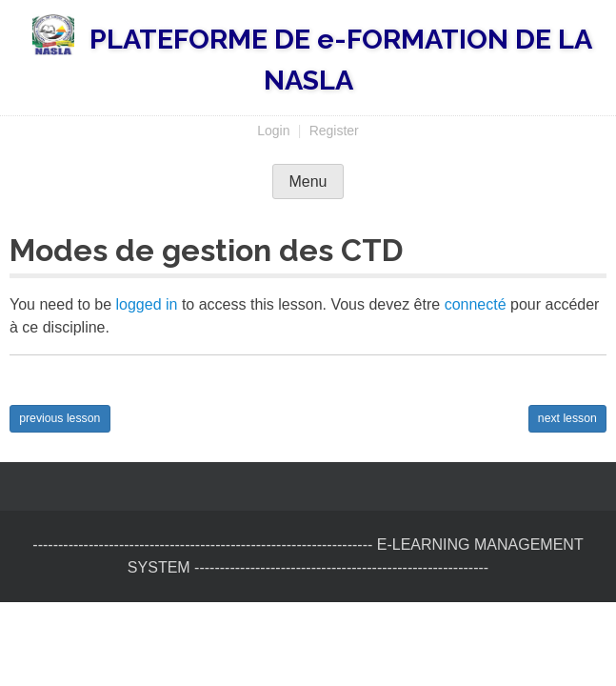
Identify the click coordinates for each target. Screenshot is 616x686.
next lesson (567, 418)
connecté (476, 304)
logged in (147, 304)
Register (334, 131)
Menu (308, 182)
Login (273, 131)
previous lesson (60, 418)
